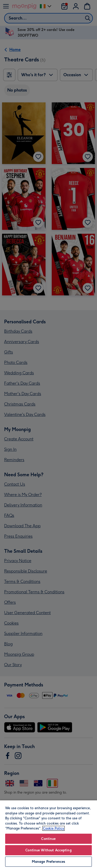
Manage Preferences (48, 862)
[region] (48, 834)
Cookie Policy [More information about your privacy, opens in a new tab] (54, 828)
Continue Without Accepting (48, 850)
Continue (48, 839)
